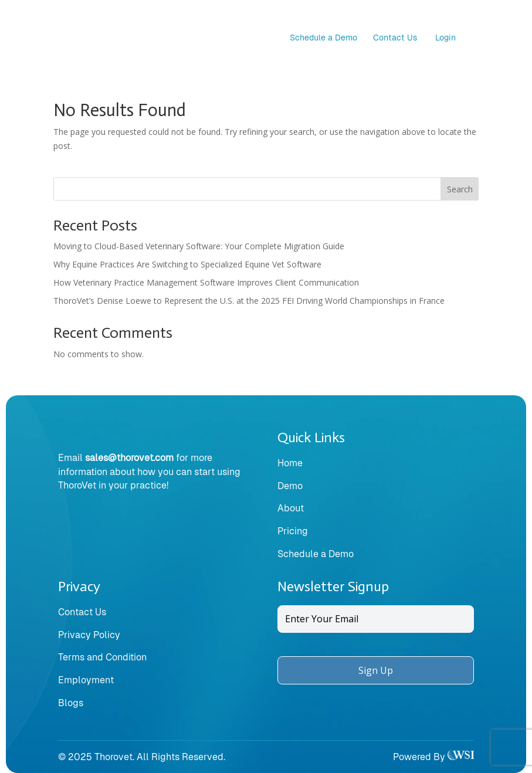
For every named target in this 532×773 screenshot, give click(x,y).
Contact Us (394, 38)
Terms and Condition (102, 657)
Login (445, 38)
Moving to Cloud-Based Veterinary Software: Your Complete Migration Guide (199, 246)
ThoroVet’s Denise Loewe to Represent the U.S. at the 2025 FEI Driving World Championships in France (249, 301)
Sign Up (376, 670)
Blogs (71, 703)
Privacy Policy (89, 635)
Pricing (293, 531)
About (291, 508)
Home (290, 463)
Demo (290, 486)
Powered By (433, 757)
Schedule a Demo (323, 38)
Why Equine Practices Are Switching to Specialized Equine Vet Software (187, 264)
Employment (86, 680)
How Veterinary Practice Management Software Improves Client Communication (206, 282)
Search (460, 189)
